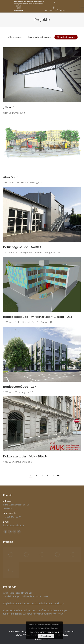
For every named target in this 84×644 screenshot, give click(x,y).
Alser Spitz (11, 177)
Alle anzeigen (15, 37)
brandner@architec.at (14, 525)
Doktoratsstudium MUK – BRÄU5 (25, 456)
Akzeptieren (46, 636)
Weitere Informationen (49, 632)
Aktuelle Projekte (66, 37)
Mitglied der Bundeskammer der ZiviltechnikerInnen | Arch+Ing (33, 603)
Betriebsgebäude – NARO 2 (22, 247)
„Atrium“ (9, 107)
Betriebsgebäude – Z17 (20, 387)
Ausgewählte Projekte (40, 37)
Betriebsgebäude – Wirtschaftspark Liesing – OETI (38, 317)
